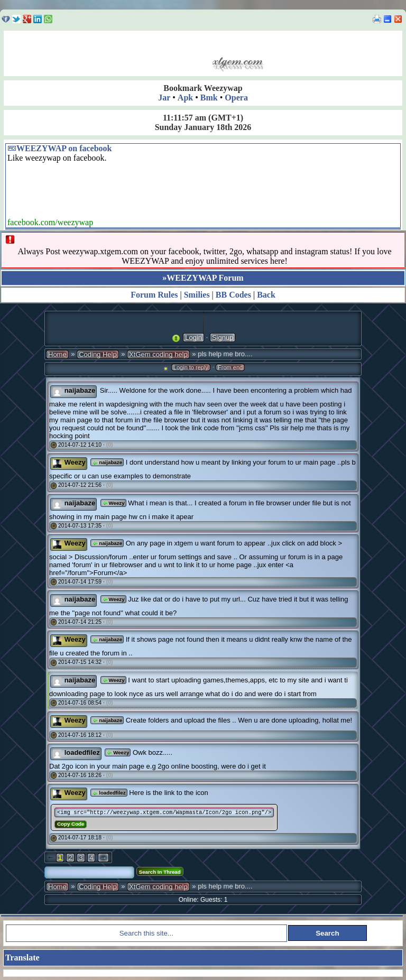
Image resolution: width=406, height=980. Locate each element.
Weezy (113, 503)
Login (193, 338)
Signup (223, 338)
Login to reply (191, 367)
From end (230, 367)
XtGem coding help (158, 354)
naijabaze (107, 462)
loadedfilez (109, 793)
